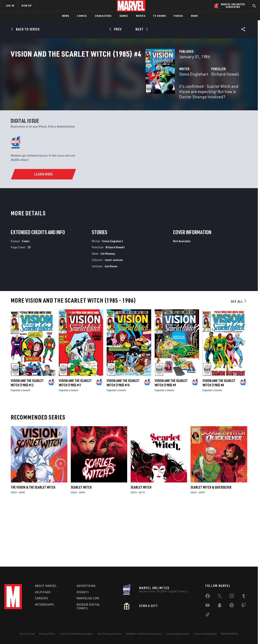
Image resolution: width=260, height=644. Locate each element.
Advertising (86, 586)
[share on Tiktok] (208, 615)
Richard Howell (178, 93)
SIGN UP (26, 6)
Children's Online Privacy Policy (144, 634)
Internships (45, 605)
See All (239, 358)
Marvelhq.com (88, 598)
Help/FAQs (43, 592)
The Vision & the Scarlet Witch (33, 544)
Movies (141, 16)
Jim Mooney (108, 310)
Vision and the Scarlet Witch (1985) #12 (27, 439)
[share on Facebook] (208, 597)
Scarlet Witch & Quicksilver (211, 544)
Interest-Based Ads (205, 634)
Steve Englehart (99, 93)
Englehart (16, 447)
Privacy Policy (47, 634)
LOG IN (10, 6)
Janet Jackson (114, 316)
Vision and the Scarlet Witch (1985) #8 (219, 439)
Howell (27, 447)
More (195, 16)
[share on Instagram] (232, 597)
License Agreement (178, 634)
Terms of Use (27, 634)
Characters (103, 16)
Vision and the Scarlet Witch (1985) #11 (75, 439)
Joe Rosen (111, 323)
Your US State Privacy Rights (76, 634)
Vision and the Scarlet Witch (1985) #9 (171, 439)
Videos (178, 16)
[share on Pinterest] (232, 606)
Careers (42, 598)
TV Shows (160, 16)
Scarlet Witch (81, 544)
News (66, 16)
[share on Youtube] (208, 606)
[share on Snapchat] (220, 606)
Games (124, 16)
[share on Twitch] (244, 606)
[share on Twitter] (220, 597)
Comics (82, 16)
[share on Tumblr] (244, 597)
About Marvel (46, 586)
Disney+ (83, 592)
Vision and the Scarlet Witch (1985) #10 (123, 439)
